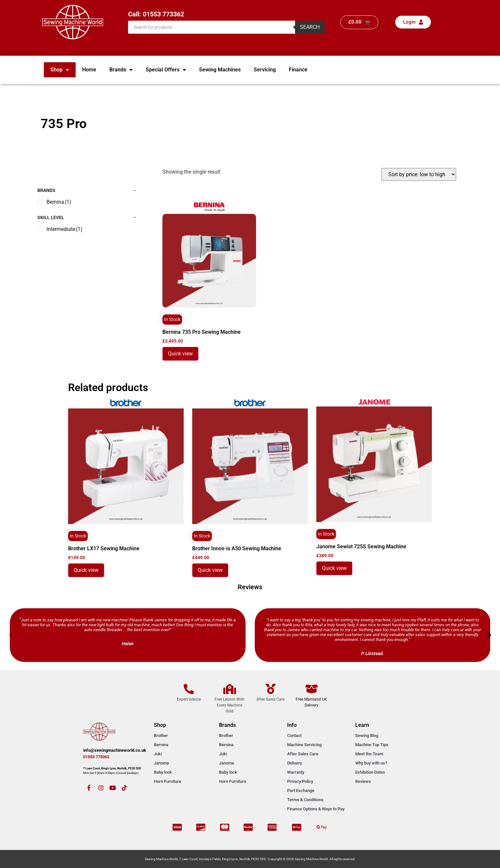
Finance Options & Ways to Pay (316, 809)
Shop (60, 70)
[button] (11, 635)
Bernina (161, 745)
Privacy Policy (300, 781)
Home (89, 70)
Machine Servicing (304, 745)
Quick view (180, 354)
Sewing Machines (220, 70)
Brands (121, 70)
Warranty (296, 772)
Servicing (265, 70)
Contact (294, 736)
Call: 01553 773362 (156, 14)
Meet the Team (369, 754)
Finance (298, 70)
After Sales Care (303, 754)
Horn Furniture (167, 781)
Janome (161, 763)
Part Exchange (301, 791)
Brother (161, 736)
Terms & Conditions (305, 800)
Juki (158, 754)
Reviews (363, 781)
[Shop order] (419, 174)
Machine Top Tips (372, 745)
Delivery (295, 763)
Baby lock (163, 772)
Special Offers (166, 70)
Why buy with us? (371, 763)
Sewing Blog (367, 736)
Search (310, 27)
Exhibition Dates (370, 772)
